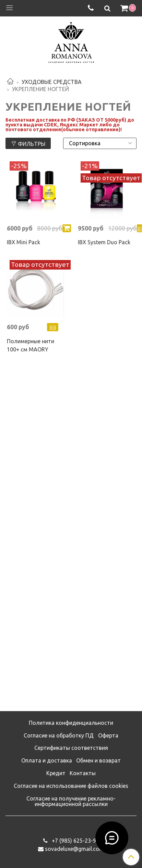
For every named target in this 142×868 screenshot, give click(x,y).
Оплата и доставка (47, 760)
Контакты (83, 773)
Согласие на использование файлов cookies (71, 786)
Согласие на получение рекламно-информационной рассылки (71, 801)
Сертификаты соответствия (71, 748)
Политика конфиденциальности (71, 723)
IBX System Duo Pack (104, 242)
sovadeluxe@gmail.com (74, 849)
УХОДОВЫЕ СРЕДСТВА (52, 82)
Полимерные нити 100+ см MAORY (31, 345)
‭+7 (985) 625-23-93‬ (75, 841)
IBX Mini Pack (23, 242)
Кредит (56, 773)
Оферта (108, 735)
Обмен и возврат (98, 760)
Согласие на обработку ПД (59, 735)
